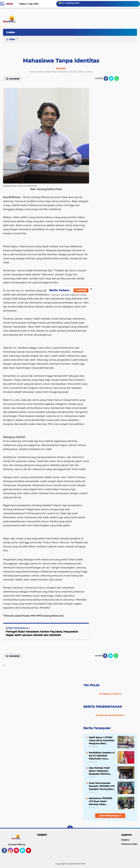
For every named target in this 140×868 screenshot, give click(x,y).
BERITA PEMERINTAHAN (103, 707)
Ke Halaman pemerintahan (110, 715)
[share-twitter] (111, 78)
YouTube (31, 852)
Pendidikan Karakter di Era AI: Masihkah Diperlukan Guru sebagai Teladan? (102, 756)
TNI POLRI (91, 685)
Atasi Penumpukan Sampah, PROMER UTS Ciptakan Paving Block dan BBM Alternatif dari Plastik (102, 786)
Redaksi (125, 840)
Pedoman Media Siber (131, 844)
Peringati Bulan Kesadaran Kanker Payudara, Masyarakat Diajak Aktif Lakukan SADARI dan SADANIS (42, 633)
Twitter (24, 852)
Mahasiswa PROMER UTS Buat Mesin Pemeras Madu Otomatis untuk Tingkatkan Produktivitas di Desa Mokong (101, 801)
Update (81, 290)
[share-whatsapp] (117, 78)
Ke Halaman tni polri (110, 694)
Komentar (13, 656)
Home (9, 4)
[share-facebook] (106, 78)
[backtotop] (70, 829)
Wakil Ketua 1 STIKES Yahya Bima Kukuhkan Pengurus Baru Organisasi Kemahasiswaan (102, 741)
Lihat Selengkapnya (110, 816)
